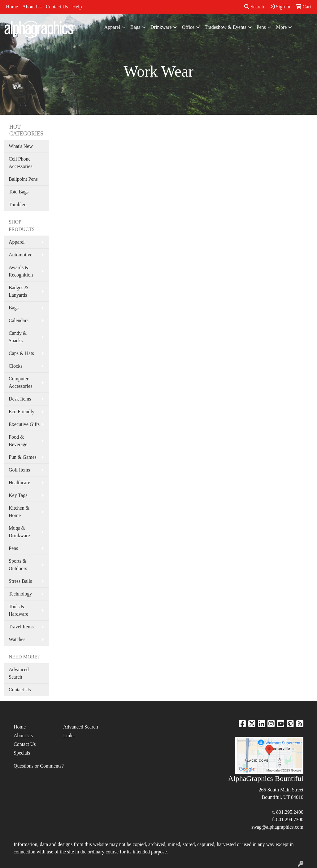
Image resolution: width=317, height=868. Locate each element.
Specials (22, 753)
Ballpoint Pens (23, 179)
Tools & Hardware (18, 610)
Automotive (20, 255)
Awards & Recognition (21, 271)
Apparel (112, 27)
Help (77, 7)
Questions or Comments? (39, 766)
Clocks (15, 366)
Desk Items (20, 399)
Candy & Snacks (18, 337)
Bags (135, 27)
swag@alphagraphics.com (277, 827)
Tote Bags (19, 192)
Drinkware (161, 27)
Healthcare (19, 483)
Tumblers (18, 204)
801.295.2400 (290, 812)
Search (254, 7)
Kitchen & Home (19, 512)
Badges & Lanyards (19, 291)
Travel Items (21, 627)
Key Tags (18, 495)
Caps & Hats (21, 353)
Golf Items (19, 470)
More (282, 27)
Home (12, 7)
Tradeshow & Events (226, 27)
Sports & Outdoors (18, 565)
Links (69, 735)
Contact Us (57, 7)
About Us (32, 7)
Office (188, 27)
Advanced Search (19, 673)
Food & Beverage (18, 441)
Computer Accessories (20, 382)
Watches (17, 639)
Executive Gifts (24, 424)
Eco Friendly (22, 412)
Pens (261, 27)
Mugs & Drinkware (19, 532)
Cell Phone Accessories (20, 163)
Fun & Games (23, 457)
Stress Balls (20, 581)
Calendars (19, 320)
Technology (20, 594)
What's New (21, 146)
